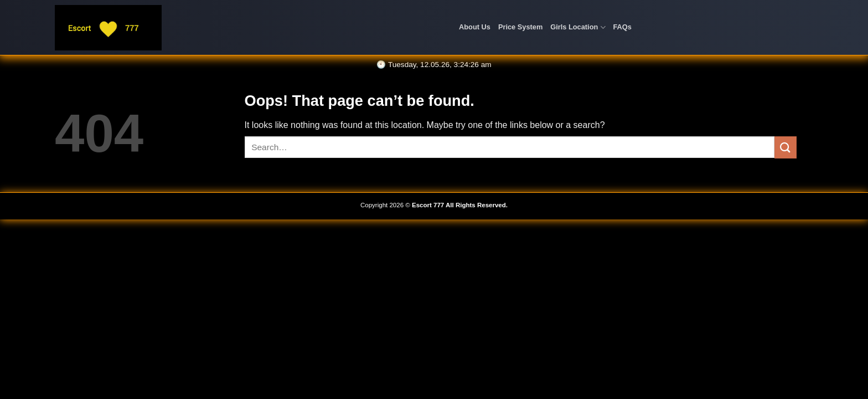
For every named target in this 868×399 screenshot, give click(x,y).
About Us (475, 27)
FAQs (622, 27)
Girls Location (578, 27)
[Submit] (786, 147)
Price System (520, 27)
